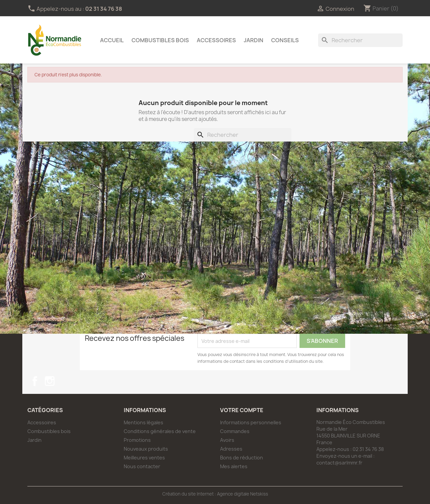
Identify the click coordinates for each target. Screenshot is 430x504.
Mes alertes (234, 466)
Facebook (35, 381)
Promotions (137, 440)
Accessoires (216, 40)
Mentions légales (144, 422)
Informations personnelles (251, 422)
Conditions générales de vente (160, 431)
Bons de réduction (242, 458)
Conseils (285, 40)
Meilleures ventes (144, 458)
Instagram (50, 381)
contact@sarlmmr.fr (339, 463)
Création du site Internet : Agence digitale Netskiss (215, 494)
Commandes (235, 431)
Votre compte (242, 410)
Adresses (231, 449)
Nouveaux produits (146, 449)
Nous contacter (142, 466)
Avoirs (227, 440)
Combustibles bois (160, 40)
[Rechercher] (360, 40)
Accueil (112, 40)
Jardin (254, 40)
